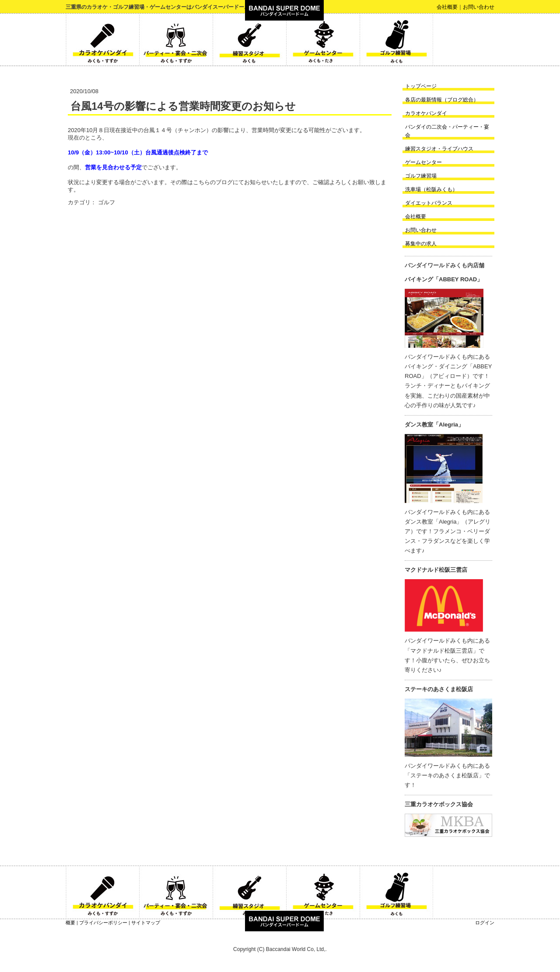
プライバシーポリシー (103, 923)
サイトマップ (146, 923)
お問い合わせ (479, 7)
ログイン (485, 923)
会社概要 (447, 7)
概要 (70, 923)
